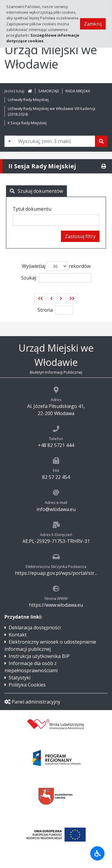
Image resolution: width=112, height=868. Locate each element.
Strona (45, 310)
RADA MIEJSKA (78, 91)
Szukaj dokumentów (36, 191)
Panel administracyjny (32, 702)
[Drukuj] (104, 166)
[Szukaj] (101, 141)
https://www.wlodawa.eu (56, 605)
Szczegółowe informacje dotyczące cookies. (43, 38)
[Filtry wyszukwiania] (10, 141)
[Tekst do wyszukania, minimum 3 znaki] (55, 141)
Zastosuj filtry (80, 236)
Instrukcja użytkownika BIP (39, 656)
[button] (40, 298)
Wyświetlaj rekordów (56, 266)
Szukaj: (56, 278)
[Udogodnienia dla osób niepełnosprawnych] (97, 853)
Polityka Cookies (27, 685)
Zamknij (93, 24)
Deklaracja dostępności (35, 628)
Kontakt (18, 635)
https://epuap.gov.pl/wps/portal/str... (56, 573)
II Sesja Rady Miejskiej (27, 123)
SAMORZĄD (49, 91)
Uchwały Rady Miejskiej (28, 100)
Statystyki (20, 678)
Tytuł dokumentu (32, 209)
